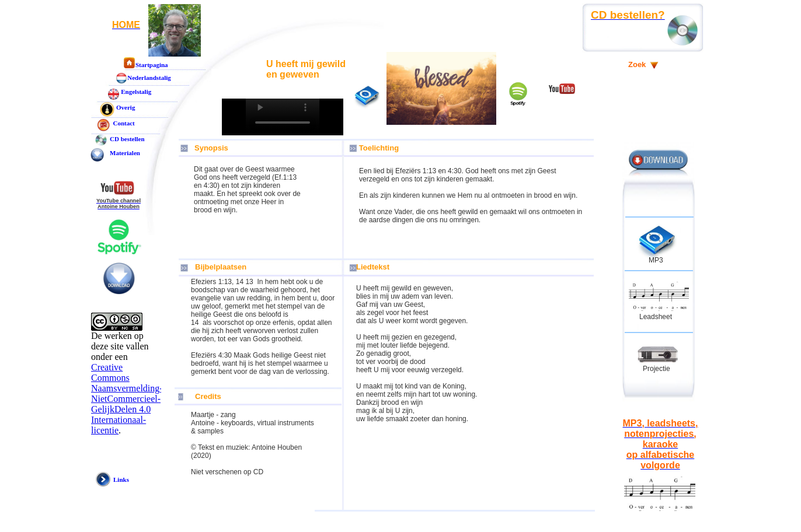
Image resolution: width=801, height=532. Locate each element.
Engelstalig (136, 92)
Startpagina (152, 65)
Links (121, 480)
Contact (122, 123)
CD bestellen (127, 139)
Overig (126, 107)
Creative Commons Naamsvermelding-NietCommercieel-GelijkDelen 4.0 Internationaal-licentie (127, 399)
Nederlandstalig (149, 78)
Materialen (125, 153)
